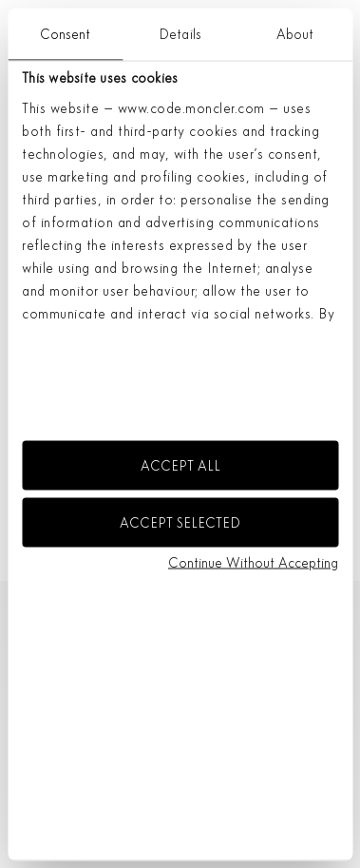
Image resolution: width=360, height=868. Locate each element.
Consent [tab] (66, 33)
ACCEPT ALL (180, 466)
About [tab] (295, 33)
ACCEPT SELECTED (180, 522)
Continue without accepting (253, 563)
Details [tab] (180, 33)
